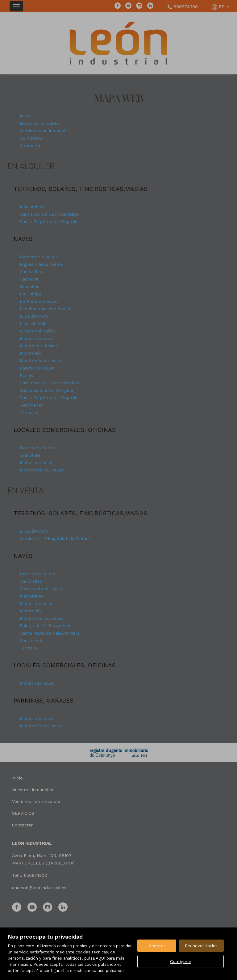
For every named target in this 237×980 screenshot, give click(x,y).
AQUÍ (100, 958)
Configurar (181, 961)
